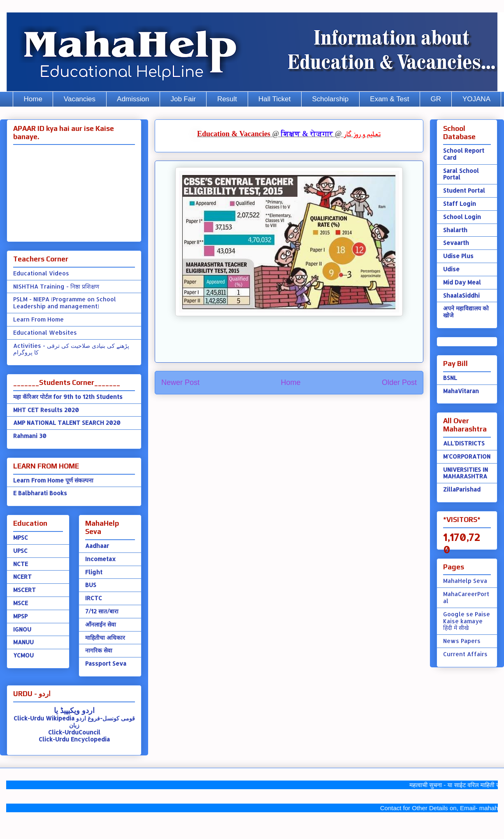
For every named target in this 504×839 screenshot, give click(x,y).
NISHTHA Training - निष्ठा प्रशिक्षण (56, 286)
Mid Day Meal (462, 282)
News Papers (462, 641)
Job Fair (183, 99)
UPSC (20, 551)
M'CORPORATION (467, 456)
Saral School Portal (461, 174)
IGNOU (22, 629)
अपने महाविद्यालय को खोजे (466, 312)
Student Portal (464, 190)
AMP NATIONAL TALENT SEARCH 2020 (67, 423)
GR (436, 99)
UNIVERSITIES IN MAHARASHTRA (466, 473)
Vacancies (80, 99)
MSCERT (24, 590)
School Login (462, 217)
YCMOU (23, 655)
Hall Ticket (274, 99)
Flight (94, 572)
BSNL (450, 378)
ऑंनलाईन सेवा (101, 624)
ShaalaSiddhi (461, 295)
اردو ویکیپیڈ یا (74, 710)
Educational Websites (45, 332)
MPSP (20, 616)
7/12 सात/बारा (102, 611)
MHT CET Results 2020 (46, 410)
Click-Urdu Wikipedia (44, 718)
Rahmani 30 (30, 436)
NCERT (22, 577)
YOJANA (476, 99)
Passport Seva (106, 663)
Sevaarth (456, 243)
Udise (451, 269)
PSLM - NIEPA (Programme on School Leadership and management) (65, 303)
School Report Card (464, 154)
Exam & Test (389, 99)
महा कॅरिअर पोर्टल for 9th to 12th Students (68, 397)
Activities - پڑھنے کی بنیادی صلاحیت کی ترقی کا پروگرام (71, 349)
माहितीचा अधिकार (105, 637)
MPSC (21, 537)
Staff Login (460, 204)
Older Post (399, 382)
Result (227, 99)
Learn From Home (38, 319)
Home (33, 99)
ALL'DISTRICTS (464, 443)
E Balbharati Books (40, 493)
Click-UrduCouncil (74, 732)
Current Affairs (465, 654)
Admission (133, 99)
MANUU (23, 642)
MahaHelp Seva (465, 581)
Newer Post (180, 382)
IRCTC (94, 598)
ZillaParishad (462, 489)
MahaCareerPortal (466, 597)
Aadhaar (97, 546)
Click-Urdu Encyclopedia (74, 739)
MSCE (21, 603)
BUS (91, 585)
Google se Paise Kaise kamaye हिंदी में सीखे (467, 621)
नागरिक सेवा (99, 650)
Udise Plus (458, 256)
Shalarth (455, 230)
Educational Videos (41, 273)
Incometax (100, 559)
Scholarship (331, 99)
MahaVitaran (461, 391)
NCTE (21, 564)
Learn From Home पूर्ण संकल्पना (53, 480)
